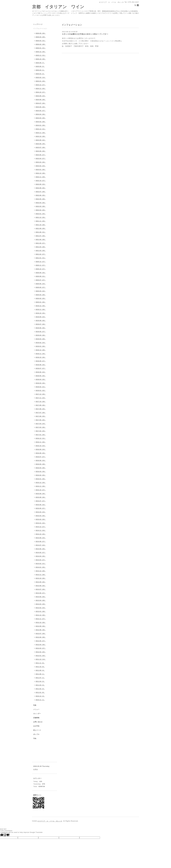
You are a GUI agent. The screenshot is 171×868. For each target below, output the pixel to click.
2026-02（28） (41, 44)
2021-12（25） (41, 217)
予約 (35, 739)
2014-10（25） (41, 534)
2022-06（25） (41, 195)
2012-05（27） (41, 641)
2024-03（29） (41, 118)
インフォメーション (40, 29)
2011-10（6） (40, 667)
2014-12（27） (41, 527)
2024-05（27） (41, 111)
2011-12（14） (41, 659)
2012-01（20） (41, 656)
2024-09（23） (41, 96)
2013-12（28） (41, 571)
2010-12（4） (40, 696)
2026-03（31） (41, 41)
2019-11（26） (41, 309)
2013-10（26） (41, 578)
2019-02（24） (41, 343)
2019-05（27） (41, 332)
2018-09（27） (41, 361)
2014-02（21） (41, 564)
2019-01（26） (41, 346)
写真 (35, 705)
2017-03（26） (41, 427)
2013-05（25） (41, 597)
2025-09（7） (40, 63)
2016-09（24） (41, 449)
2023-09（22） (41, 140)
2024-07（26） (41, 103)
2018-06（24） (41, 372)
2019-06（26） (41, 328)
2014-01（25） (41, 567)
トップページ (38, 24)
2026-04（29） (41, 37)
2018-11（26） (41, 354)
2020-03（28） (41, 295)
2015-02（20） (41, 519)
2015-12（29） (41, 483)
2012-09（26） (41, 626)
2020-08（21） (41, 276)
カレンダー (37, 714)
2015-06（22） (41, 505)
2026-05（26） (41, 33)
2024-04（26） (41, 114)
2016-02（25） (41, 475)
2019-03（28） (41, 339)
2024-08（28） (41, 100)
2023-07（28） (41, 147)
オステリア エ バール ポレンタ (50, 821)
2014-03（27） (41, 560)
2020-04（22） (41, 291)
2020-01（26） (41, 302)
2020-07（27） (41, 280)
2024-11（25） (41, 88)
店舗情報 (36, 718)
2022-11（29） (41, 177)
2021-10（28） (41, 225)
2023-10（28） (41, 136)
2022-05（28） (41, 199)
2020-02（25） (41, 298)
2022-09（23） (41, 184)
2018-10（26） (41, 357)
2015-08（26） (41, 497)
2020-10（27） (41, 269)
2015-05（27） (41, 508)
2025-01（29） (41, 81)
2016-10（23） (41, 446)
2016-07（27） (41, 457)
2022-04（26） (41, 203)
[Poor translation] (7, 835)
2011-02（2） (40, 689)
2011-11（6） (40, 663)
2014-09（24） (41, 538)
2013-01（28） (41, 611)
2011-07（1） (40, 678)
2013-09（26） (41, 582)
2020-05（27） (41, 287)
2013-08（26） (41, 586)
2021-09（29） (41, 228)
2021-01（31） (41, 258)
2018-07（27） (41, 368)
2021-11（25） (41, 221)
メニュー (36, 709)
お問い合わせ (38, 722)
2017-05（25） (41, 420)
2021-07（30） (41, 236)
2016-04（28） (41, 468)
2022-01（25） (41, 214)
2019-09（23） (41, 317)
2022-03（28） (41, 206)
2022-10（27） (41, 181)
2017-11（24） (41, 398)
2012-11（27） (41, 619)
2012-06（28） (41, 637)
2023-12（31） (41, 129)
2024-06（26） (41, 107)
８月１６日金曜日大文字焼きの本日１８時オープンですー (85, 34)
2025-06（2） (40, 66)
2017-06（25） (41, 416)
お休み (36, 769)
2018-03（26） (41, 383)
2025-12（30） (41, 52)
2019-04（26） (41, 335)
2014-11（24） (41, 530)
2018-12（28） (41, 350)
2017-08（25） (41, 409)
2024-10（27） (41, 92)
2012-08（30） (41, 630)
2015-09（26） (41, 494)
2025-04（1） (40, 70)
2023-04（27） (41, 158)
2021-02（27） (41, 254)
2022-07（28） (41, 192)
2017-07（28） (41, 413)
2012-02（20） (41, 652)
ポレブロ (36, 734)
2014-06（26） (41, 549)
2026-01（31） (41, 48)
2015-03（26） (41, 516)
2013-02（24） (41, 608)
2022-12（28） (41, 173)
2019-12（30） (41, 306)
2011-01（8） (40, 692)
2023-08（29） (41, 144)
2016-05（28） (41, 464)
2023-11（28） (41, 133)
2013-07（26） (41, 589)
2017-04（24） (41, 424)
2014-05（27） (41, 552)
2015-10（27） (41, 490)
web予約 (36, 726)
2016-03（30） (41, 471)
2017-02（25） (41, 431)
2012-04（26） (41, 645)
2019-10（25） (41, 313)
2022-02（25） (41, 210)
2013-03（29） (41, 604)
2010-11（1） (40, 700)
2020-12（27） (41, 262)
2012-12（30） (41, 615)
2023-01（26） (41, 170)
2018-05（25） (41, 376)
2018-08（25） (41, 365)
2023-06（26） (41, 151)
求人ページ (37, 730)
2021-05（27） (41, 243)
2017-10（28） (41, 402)
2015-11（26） (41, 486)
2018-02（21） (41, 387)
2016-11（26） (41, 442)
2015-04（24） (41, 512)
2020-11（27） (41, 265)
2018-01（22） (41, 390)
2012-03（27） (41, 648)
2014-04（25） (41, 556)
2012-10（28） (41, 622)
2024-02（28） (41, 122)
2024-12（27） (41, 85)
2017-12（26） (41, 394)
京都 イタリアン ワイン (58, 7)
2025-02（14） (41, 77)
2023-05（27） (41, 155)
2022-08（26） (41, 188)
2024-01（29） (41, 125)
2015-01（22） (41, 523)
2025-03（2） (40, 74)
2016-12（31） (41, 438)
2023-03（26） (41, 162)
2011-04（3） (40, 681)
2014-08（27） (41, 541)
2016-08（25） (41, 453)
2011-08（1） (40, 674)
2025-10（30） (41, 59)
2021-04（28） (41, 247)
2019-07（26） (41, 324)
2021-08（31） (41, 232)
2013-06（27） (41, 593)
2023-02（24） (41, 166)
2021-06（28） (41, 239)
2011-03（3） (40, 685)
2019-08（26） (41, 320)
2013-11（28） (41, 575)
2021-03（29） (41, 251)
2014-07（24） (41, 545)
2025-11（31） (41, 55)
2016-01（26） (41, 479)
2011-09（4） (40, 670)
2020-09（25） (41, 273)
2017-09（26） (41, 405)
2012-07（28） (41, 634)
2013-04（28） (41, 600)
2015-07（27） (41, 501)
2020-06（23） (41, 284)
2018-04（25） (41, 379)
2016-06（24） (41, 460)
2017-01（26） (41, 435)
